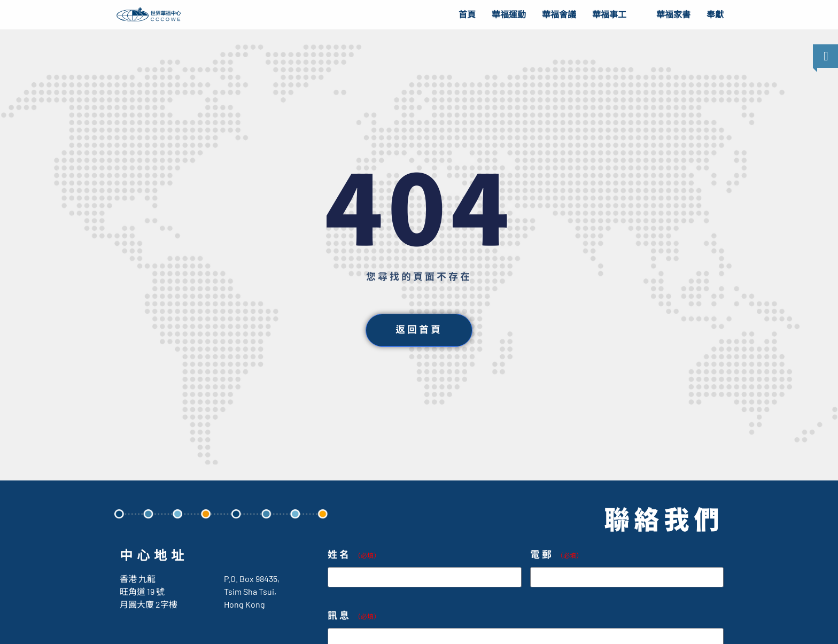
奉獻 (715, 15)
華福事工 (609, 15)
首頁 (467, 15)
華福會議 (559, 15)
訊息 (354, 616)
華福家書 (673, 15)
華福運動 (509, 15)
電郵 (556, 555)
